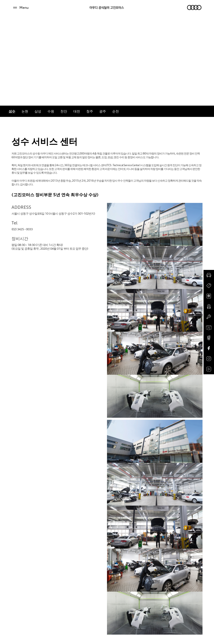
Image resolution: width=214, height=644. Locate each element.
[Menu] (21, 8)
